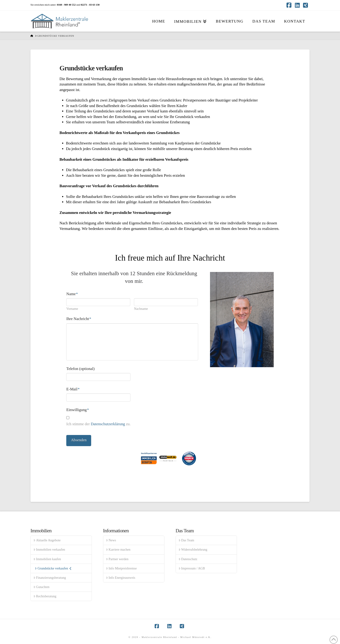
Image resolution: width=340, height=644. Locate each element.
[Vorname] (98, 302)
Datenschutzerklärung (108, 424)
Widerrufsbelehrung (193, 550)
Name (72, 294)
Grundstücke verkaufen (53, 568)
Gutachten (42, 587)
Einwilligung (78, 410)
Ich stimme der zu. (98, 424)
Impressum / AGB (192, 568)
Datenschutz (188, 559)
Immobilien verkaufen (49, 550)
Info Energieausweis (121, 578)
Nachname (141, 309)
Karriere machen (118, 550)
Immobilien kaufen (47, 559)
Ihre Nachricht (79, 319)
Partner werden (117, 559)
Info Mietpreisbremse (121, 568)
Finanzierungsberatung (50, 578)
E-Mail (73, 389)
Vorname (72, 309)
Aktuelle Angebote (47, 540)
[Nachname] (166, 302)
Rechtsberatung (45, 596)
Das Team (186, 540)
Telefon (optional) (80, 369)
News (111, 540)
